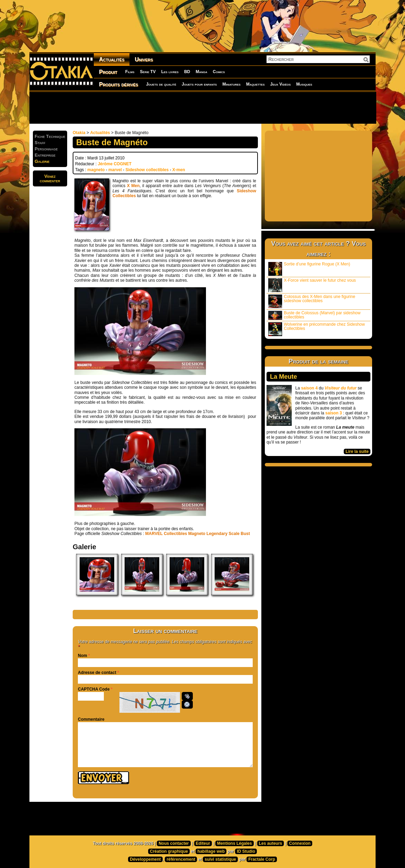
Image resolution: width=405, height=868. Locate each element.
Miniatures (231, 84)
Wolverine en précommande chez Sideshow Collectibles (317, 329)
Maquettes (255, 84)
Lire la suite (357, 451)
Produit (108, 72)
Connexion (300, 843)
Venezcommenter (50, 178)
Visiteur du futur (341, 388)
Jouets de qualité (161, 84)
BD (187, 72)
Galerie (42, 161)
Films (130, 72)
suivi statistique (220, 859)
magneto (96, 170)
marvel (115, 170)
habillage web (211, 851)
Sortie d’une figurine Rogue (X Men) (309, 269)
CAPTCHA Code (94, 689)
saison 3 (334, 413)
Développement (145, 859)
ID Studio (246, 851)
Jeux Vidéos (280, 84)
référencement (181, 859)
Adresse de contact (97, 673)
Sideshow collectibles (147, 170)
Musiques (304, 84)
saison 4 (309, 388)
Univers (144, 59)
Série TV (148, 72)
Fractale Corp (262, 859)
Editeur (203, 843)
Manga (201, 72)
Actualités (112, 59)
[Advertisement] (202, 107)
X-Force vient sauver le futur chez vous (312, 285)
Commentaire (91, 719)
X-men (179, 170)
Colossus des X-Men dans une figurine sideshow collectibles (312, 301)
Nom (83, 656)
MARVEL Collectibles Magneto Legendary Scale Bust (198, 534)
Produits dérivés (119, 84)
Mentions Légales (235, 843)
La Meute (283, 377)
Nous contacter (174, 843)
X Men (133, 186)
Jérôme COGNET (114, 164)
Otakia (79, 133)
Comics (219, 72)
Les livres (170, 72)
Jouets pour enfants (199, 84)
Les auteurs (271, 843)
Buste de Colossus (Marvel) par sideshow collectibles (314, 315)
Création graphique (169, 851)
